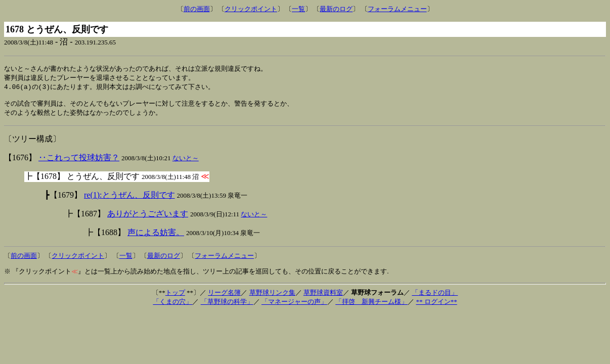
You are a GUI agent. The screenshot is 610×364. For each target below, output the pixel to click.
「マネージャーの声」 (294, 306)
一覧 (298, 9)
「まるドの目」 (435, 297)
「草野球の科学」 (227, 306)
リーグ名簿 (224, 297)
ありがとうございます (148, 218)
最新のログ (336, 9)
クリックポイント (251, 9)
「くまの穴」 (172, 306)
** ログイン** (436, 306)
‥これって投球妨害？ (79, 162)
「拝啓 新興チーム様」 (372, 306)
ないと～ (186, 162)
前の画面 (197, 9)
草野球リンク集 (272, 297)
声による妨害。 (156, 236)
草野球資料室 (323, 297)
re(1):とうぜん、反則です (129, 199)
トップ (175, 297)
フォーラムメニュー (397, 9)
